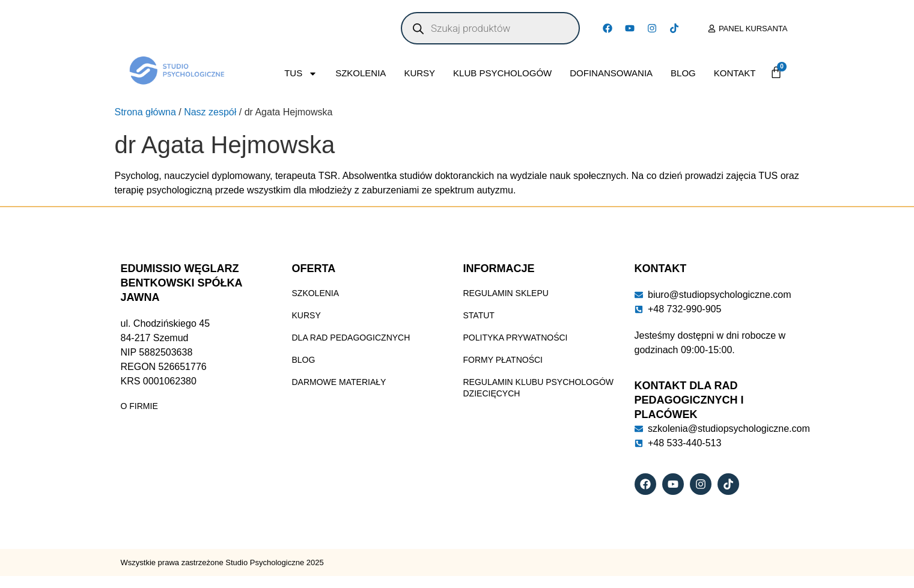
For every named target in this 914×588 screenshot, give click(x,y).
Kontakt (735, 73)
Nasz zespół (210, 112)
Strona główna (145, 112)
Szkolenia (361, 73)
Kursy (419, 73)
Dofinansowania (611, 73)
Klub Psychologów (502, 73)
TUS (301, 74)
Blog (683, 73)
